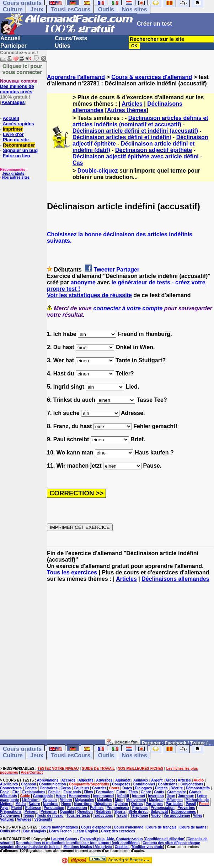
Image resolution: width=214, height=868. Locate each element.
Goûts (159, 792)
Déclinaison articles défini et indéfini (122, 137)
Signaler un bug (20, 150)
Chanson (29, 784)
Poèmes (97, 808)
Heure (61, 796)
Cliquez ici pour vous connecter (22, 69)
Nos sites (134, 9)
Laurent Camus (64, 839)
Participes (154, 804)
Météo (20, 804)
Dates (127, 788)
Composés (121, 784)
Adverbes (105, 780)
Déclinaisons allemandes (175, 579)
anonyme (83, 282)
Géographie (43, 796)
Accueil (10, 38)
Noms (66, 804)
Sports (120, 812)
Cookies (122, 847)
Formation (105, 792)
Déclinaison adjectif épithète (154, 150)
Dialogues (144, 788)
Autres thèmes (127, 110)
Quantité (67, 812)
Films (89, 792)
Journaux (186, 796)
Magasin (50, 800)
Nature (34, 804)
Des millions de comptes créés (19, 86)
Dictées (161, 788)
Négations (103, 804)
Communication (53, 784)
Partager (128, 270)
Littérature (31, 800)
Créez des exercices (118, 831)
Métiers (6, 804)
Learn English (86, 831)
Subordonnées (183, 812)
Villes (198, 816)
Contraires (49, 788)
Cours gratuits (22, 749)
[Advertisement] (130, 664)
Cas (78, 163)
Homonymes (80, 796)
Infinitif (123, 796)
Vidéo (156, 816)
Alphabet (123, 780)
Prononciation (163, 808)
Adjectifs (86, 780)
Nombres (51, 804)
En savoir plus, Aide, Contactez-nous (112, 839)
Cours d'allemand (129, 827)
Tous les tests (78, 816)
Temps (29, 816)
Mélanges (175, 800)
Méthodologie (197, 800)
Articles (132, 104)
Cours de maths (193, 827)
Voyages (24, 819)
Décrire (177, 788)
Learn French (60, 831)
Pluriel (17, 808)
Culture (13, 9)
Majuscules (85, 800)
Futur (121, 792)
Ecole (5, 792)
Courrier (99, 788)
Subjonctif (159, 812)
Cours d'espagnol (96, 827)
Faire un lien (17, 156)
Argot (170, 780)
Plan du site (16, 140)
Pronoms (140, 808)
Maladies (105, 800)
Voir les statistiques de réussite (89, 295)
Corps (66, 788)
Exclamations (34, 792)
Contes (31, 788)
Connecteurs (11, 788)
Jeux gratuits (13, 173)
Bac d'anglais (35, 831)
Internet (138, 796)
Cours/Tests (71, 38)
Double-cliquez (98, 171)
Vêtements (43, 819)
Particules (174, 804)
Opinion (122, 804)
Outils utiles (10, 831)
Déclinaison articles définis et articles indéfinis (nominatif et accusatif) (140, 121)
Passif (191, 804)
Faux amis (72, 792)
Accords (68, 780)
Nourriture (83, 804)
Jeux (37, 9)
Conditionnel (144, 784)
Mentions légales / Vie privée (88, 847)
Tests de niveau (50, 816)
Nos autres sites (16, 177)
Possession (77, 808)
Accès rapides (18, 124)
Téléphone (139, 816)
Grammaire (176, 792)
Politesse (33, 808)
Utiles (63, 46)
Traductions (103, 816)
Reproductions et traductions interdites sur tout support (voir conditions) (77, 843)
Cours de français (161, 827)
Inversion (156, 796)
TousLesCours (71, 9)
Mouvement (136, 800)
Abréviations (48, 780)
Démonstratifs (198, 788)
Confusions (168, 784)
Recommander (19, 145)
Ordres (137, 804)
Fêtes (133, 792)
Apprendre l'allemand (76, 77)
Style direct (138, 812)
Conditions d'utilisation (165, 839)
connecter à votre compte (128, 308)
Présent (31, 812)
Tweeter (104, 270)
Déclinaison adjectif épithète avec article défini (136, 156)
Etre (16, 792)
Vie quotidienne (177, 816)
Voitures (7, 819)
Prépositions (11, 812)
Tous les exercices (72, 572)
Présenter (49, 812)
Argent (157, 780)
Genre (146, 792)
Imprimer (13, 129)
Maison (66, 800)
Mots (119, 800)
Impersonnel (104, 796)
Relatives (103, 812)
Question (85, 812)
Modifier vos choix (148, 847)
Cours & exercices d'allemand (152, 77)
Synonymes (10, 816)
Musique (156, 800)
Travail (122, 816)
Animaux (141, 780)
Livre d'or (13, 134)
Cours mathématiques (59, 827)
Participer (14, 46)
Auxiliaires (9, 784)
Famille (54, 792)
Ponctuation (54, 808)
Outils (106, 9)
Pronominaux (118, 808)
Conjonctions (192, 784)
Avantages (13, 102)
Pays (4, 808)
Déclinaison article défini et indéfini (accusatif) (135, 131)
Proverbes (186, 808)
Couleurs (81, 788)
